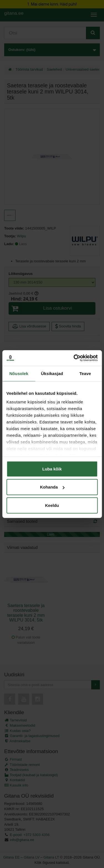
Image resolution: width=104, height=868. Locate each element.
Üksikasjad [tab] (52, 373)
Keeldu (52, 505)
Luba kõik (52, 469)
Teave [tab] (85, 373)
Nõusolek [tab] (19, 373)
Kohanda (52, 487)
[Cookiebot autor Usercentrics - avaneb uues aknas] (74, 358)
